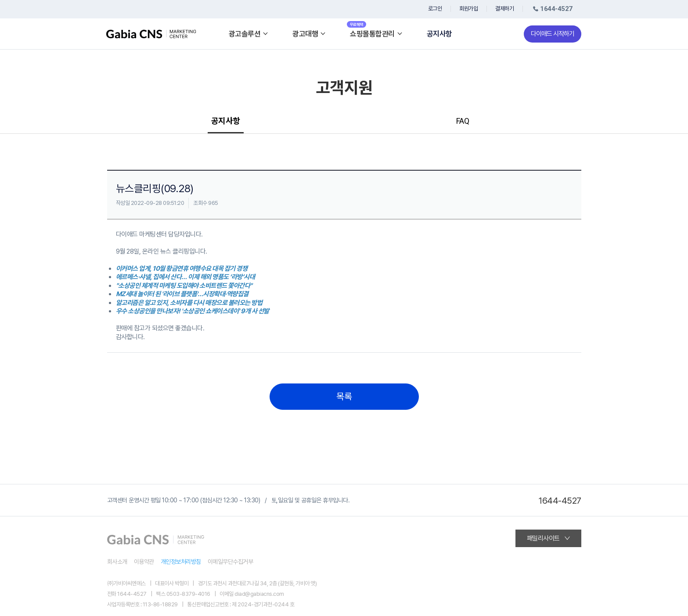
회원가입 (468, 9)
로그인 (435, 9)
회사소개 (117, 562)
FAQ (463, 121)
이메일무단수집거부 (231, 562)
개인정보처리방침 (181, 562)
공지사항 (439, 34)
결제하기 (504, 9)
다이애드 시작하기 (553, 34)
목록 (344, 397)
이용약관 (144, 562)
